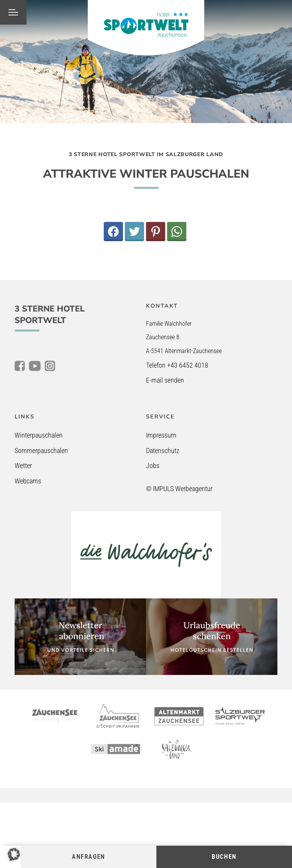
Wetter (23, 466)
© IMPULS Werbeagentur (179, 489)
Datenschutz (163, 451)
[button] (14, 854)
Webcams (28, 481)
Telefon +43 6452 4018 (177, 365)
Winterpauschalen (39, 435)
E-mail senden (165, 380)
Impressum (161, 435)
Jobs (153, 466)
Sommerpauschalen (41, 451)
